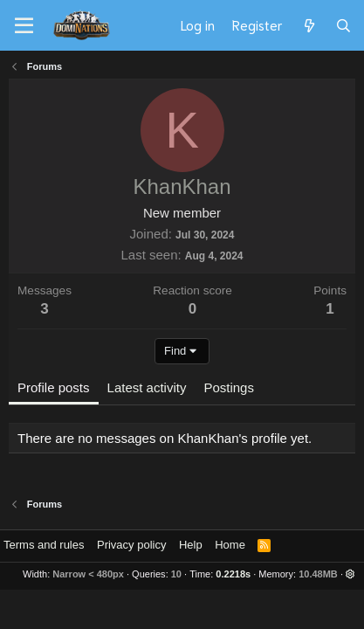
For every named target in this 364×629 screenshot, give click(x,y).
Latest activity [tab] (147, 387)
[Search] (343, 25)
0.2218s (233, 574)
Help (191, 545)
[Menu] (24, 26)
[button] (350, 574)
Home (230, 545)
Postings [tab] (229, 387)
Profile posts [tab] (54, 387)
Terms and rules (44, 545)
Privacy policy (131, 545)
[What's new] (309, 25)
